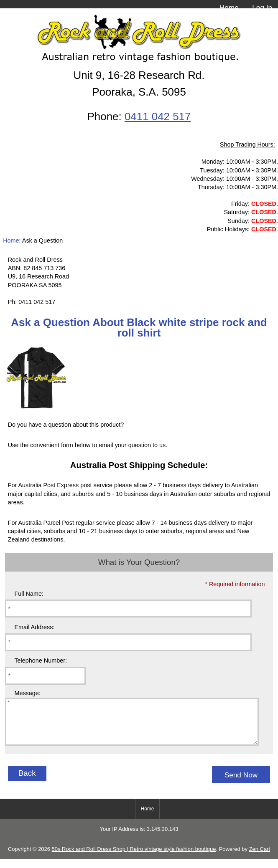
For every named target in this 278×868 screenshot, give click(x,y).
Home (229, 8)
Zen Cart (260, 858)
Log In (262, 8)
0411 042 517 (158, 116)
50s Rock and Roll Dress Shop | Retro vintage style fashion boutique (134, 858)
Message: (27, 693)
